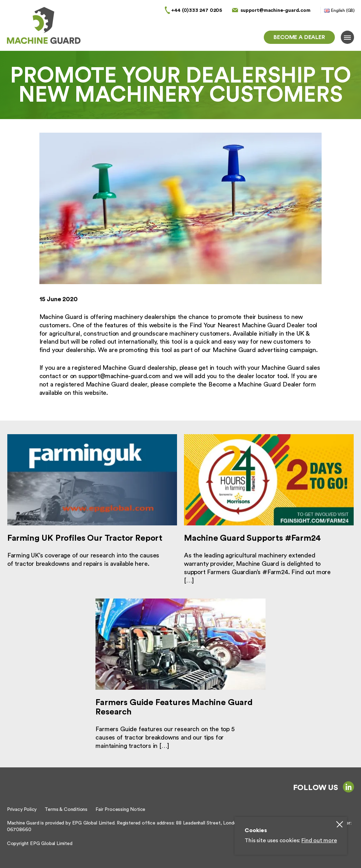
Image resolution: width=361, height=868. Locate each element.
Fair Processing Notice (120, 810)
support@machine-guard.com (275, 10)
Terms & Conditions (66, 810)
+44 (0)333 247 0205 (197, 10)
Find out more (319, 840)
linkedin (348, 787)
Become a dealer (299, 37)
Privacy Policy (22, 810)
